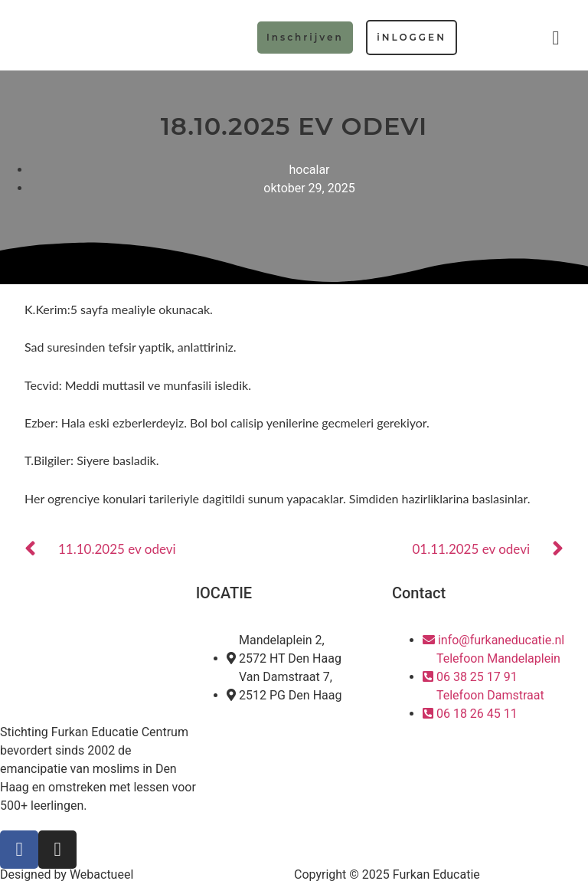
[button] (556, 38)
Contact (419, 593)
